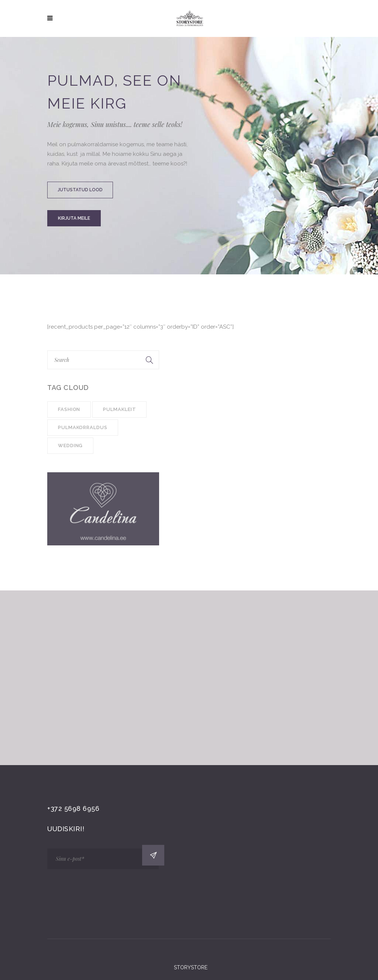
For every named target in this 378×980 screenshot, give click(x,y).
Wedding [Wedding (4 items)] (70, 446)
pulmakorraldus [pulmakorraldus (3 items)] (83, 427)
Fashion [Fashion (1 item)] (69, 409)
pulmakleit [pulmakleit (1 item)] (119, 409)
